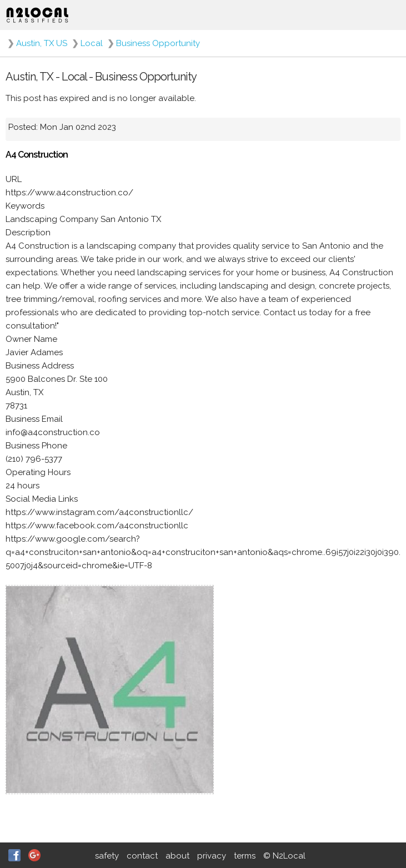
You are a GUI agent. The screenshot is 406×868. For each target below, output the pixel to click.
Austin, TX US (42, 43)
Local (92, 43)
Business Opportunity (158, 43)
